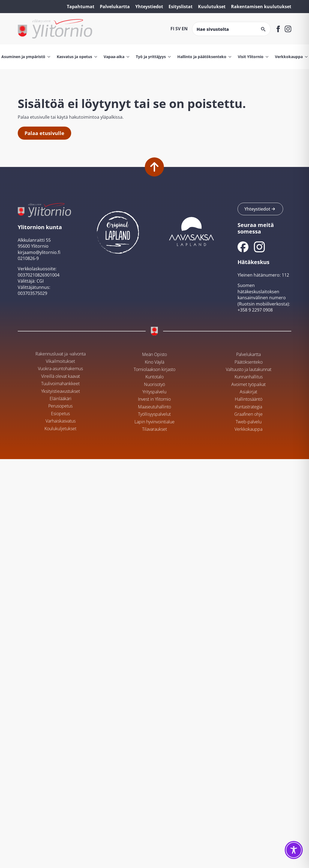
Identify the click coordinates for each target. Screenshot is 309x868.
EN (185, 29)
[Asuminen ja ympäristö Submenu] (48, 57)
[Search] (263, 29)
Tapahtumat (81, 7)
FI (172, 29)
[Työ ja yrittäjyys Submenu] (168, 57)
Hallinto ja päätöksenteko (202, 57)
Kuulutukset (212, 7)
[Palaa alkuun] (154, 167)
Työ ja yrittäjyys (151, 57)
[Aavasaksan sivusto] (191, 231)
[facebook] (278, 29)
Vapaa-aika (114, 57)
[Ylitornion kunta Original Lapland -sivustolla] (118, 231)
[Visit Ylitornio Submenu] (266, 57)
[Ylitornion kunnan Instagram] (259, 247)
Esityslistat (181, 7)
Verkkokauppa (289, 57)
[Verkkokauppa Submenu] (305, 57)
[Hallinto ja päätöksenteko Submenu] (229, 57)
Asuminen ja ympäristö (23, 57)
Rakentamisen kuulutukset (261, 7)
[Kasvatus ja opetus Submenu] (95, 57)
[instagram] (288, 29)
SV (178, 29)
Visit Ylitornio (251, 57)
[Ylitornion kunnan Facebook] (243, 247)
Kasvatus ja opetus (74, 57)
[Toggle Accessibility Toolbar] (294, 850)
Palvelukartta (115, 7)
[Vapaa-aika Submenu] (127, 57)
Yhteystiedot (149, 7)
